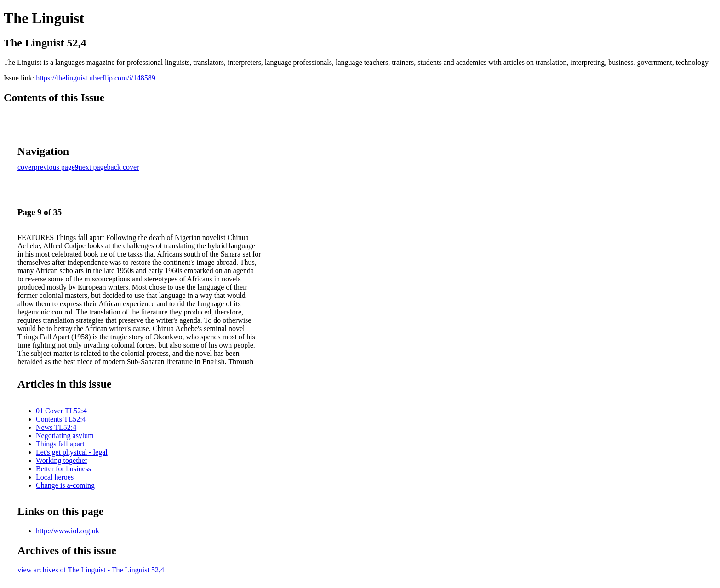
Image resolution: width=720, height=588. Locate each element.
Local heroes (55, 477)
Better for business (63, 469)
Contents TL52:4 (61, 419)
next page (93, 167)
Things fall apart (60, 444)
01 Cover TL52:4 (61, 411)
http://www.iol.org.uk (68, 531)
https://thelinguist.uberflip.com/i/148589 (96, 78)
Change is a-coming (65, 485)
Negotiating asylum (65, 436)
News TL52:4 (56, 427)
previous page (54, 167)
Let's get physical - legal (72, 452)
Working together (62, 460)
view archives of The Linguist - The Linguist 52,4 (91, 570)
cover (26, 167)
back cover (123, 167)
